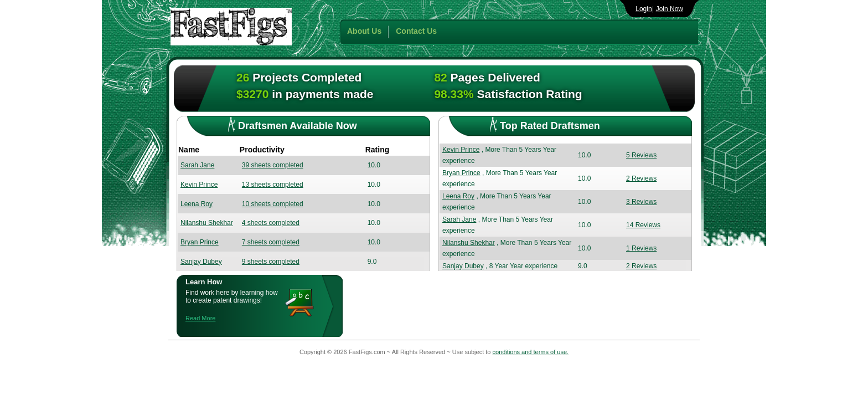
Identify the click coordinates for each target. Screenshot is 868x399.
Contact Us (416, 31)
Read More (200, 318)
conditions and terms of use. (531, 352)
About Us (364, 31)
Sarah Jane (197, 165)
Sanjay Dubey (201, 262)
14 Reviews (643, 225)
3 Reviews (641, 202)
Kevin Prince (199, 185)
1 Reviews (641, 248)
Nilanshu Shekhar (207, 223)
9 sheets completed (271, 262)
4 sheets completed (271, 223)
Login (644, 9)
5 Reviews (641, 155)
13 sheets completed (273, 185)
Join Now (670, 9)
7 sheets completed (271, 242)
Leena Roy (197, 204)
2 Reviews (641, 178)
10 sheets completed (273, 204)
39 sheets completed (273, 165)
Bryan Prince (200, 242)
